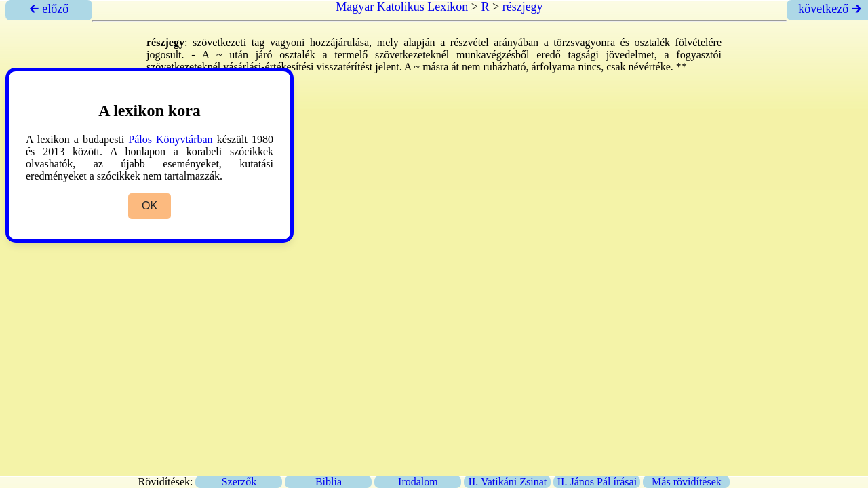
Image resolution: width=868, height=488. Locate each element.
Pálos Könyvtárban (170, 139)
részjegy (523, 7)
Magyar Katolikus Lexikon (402, 7)
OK (150, 206)
